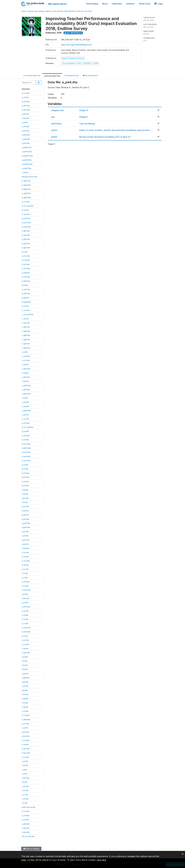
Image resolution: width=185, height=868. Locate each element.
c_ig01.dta (26, 327)
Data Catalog (92, 4)
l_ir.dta (24, 769)
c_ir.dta (25, 352)
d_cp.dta (25, 431)
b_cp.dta (25, 210)
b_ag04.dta (26, 189)
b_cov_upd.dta (28, 205)
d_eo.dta (25, 439)
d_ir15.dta (26, 473)
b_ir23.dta (26, 256)
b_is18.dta (26, 272)
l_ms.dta (25, 790)
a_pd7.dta (26, 143)
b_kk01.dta (26, 281)
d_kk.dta (25, 489)
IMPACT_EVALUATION (54, 11)
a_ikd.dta (25, 114)
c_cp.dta (25, 318)
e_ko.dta (25, 585)
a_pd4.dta (26, 134)
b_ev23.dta (26, 222)
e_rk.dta (25, 619)
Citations (130, 4)
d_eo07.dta (26, 452)
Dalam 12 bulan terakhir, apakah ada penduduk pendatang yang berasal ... (115, 130)
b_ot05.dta (26, 293)
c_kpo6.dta (26, 393)
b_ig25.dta (26, 243)
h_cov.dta (26, 715)
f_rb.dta (25, 702)
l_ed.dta (25, 765)
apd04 (54, 130)
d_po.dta (25, 531)
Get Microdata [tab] (90, 75)
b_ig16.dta (26, 239)
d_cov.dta (26, 423)
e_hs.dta (25, 569)
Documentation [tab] (72, 75)
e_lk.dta (25, 594)
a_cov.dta (26, 93)
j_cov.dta (25, 723)
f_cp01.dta (26, 652)
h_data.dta (26, 719)
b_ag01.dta (26, 180)
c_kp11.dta (26, 389)
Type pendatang (87, 123)
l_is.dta (25, 773)
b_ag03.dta (26, 185)
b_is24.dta (26, 276)
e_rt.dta (25, 636)
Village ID (84, 110)
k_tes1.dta (26, 748)
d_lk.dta (25, 502)
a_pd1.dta (26, 130)
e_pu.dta (25, 610)
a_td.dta (25, 172)
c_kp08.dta (26, 385)
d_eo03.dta (26, 448)
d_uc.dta (25, 552)
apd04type (56, 123)
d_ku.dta (25, 498)
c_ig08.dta (26, 335)
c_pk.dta (25, 414)
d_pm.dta (25, 519)
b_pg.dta (25, 297)
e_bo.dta (25, 556)
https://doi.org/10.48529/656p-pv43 (76, 44)
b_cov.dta (26, 201)
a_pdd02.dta (27, 151)
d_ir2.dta (25, 481)
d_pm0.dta (26, 523)
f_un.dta (25, 711)
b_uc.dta (25, 306)
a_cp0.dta (26, 101)
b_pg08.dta (26, 301)
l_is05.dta (26, 778)
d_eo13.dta (26, 460)
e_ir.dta (25, 577)
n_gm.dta (25, 828)
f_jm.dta (25, 686)
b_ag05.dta (26, 193)
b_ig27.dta (26, 247)
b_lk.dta (25, 285)
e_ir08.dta (26, 581)
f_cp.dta (25, 648)
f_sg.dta (25, 706)
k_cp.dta (25, 744)
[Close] (183, 854)
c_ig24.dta (26, 347)
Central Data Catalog (36, 11)
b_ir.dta (25, 251)
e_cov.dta (26, 560)
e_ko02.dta (26, 590)
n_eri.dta (25, 819)
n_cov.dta (26, 815)
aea (53, 117)
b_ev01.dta (26, 218)
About (105, 4)
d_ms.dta (25, 506)
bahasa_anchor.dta (30, 176)
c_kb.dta (25, 364)
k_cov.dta (26, 740)
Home (24, 11)
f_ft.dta (25, 661)
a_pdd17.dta (26, 168)
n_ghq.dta (26, 823)
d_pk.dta (25, 514)
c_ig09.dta (26, 339)
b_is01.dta (26, 264)
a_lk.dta (25, 122)
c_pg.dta (25, 406)
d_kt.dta (25, 494)
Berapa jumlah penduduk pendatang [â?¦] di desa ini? (105, 136)
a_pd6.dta (26, 139)
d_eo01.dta (26, 443)
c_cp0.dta (26, 322)
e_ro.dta (25, 623)
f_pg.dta (25, 698)
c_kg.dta (25, 372)
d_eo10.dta (26, 456)
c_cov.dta (26, 310)
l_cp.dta (25, 761)
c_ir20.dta (26, 356)
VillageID (83, 117)
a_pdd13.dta (27, 159)
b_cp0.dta (26, 214)
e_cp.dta (25, 565)
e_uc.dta (25, 640)
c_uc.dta (25, 418)
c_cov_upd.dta (28, 314)
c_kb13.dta (26, 368)
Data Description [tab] (52, 76)
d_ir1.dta (25, 468)
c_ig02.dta (26, 331)
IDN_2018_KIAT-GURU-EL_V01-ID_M (78, 11)
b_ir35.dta (26, 260)
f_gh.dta (25, 681)
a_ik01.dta (26, 105)
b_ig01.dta (26, 231)
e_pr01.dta (26, 606)
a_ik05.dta (26, 109)
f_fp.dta (25, 656)
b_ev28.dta (26, 226)
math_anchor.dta (29, 807)
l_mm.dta (25, 786)
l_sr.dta (25, 802)
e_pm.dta (25, 598)
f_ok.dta (25, 694)
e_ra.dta (25, 615)
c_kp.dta (25, 381)
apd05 (54, 136)
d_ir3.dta (25, 485)
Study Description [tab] (32, 75)
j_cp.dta (25, 727)
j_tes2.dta (26, 736)
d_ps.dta (25, 544)
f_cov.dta (25, 644)
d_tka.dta (25, 548)
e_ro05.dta (26, 631)
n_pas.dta (26, 832)
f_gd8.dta (26, 677)
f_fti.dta (25, 665)
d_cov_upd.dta (28, 427)
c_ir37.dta (26, 360)
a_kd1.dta (26, 118)
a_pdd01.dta (27, 147)
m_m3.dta (26, 811)
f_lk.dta (25, 690)
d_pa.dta (25, 510)
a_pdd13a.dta (27, 164)
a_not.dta (26, 126)
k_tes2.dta (26, 752)
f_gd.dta (25, 673)
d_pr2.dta (26, 539)
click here (101, 860)
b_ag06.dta (26, 197)
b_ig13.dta (26, 235)
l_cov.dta (25, 757)
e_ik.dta (25, 573)
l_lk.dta (25, 782)
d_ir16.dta (26, 477)
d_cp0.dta (26, 435)
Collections (117, 4)
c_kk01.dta (26, 377)
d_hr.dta (25, 464)
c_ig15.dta (26, 343)
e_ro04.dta (26, 627)
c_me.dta (25, 402)
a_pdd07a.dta (27, 155)
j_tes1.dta (25, 732)
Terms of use (144, 4)
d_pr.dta (25, 535)
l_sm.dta (25, 798)
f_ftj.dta (25, 669)
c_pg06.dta (26, 410)
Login (159, 4)
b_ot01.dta (26, 289)
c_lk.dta (25, 398)
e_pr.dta (25, 602)
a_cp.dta (25, 97)
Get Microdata (73, 33)
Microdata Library (57, 4)
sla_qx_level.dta (28, 836)
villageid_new (57, 110)
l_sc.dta (25, 794)
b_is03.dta (26, 268)
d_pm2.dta (26, 527)
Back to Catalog (31, 848)
